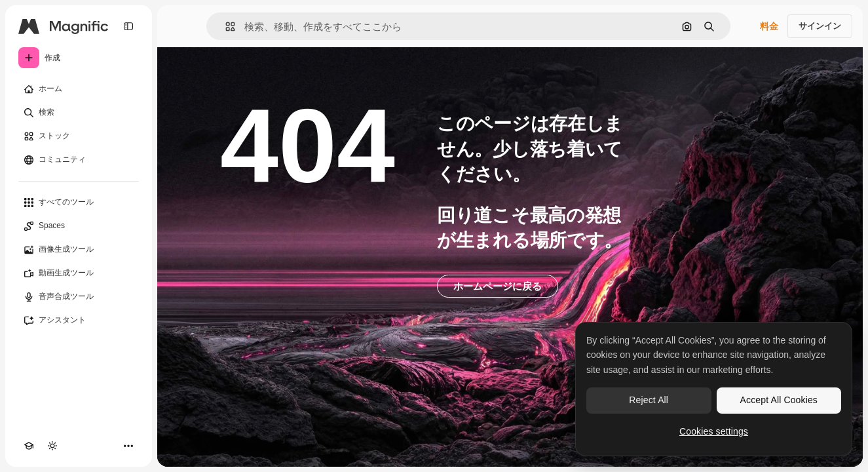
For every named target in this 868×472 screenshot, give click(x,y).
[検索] (79, 113)
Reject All (649, 400)
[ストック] (79, 136)
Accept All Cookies (779, 400)
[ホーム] (79, 89)
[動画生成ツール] (79, 273)
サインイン (820, 26)
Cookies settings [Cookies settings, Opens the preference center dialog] (714, 431)
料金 (769, 26)
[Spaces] (79, 226)
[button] (225, 27)
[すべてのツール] (79, 203)
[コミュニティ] (79, 160)
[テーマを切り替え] (52, 446)
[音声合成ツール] (79, 297)
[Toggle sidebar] (128, 26)
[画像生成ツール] (79, 250)
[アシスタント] (79, 321)
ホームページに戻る (498, 286)
